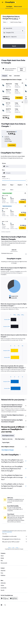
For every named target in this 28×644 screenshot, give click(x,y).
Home (9, 548)
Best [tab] (10, 76)
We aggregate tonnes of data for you (15, 539)
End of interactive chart (3, 298)
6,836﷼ (15, 19)
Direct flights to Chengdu (8, 450)
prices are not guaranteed (7, 532)
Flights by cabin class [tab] (7, 439)
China (17, 548)
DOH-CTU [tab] (14, 250)
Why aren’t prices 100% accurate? (15, 542)
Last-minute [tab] (17, 76)
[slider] (26, 180)
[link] (12, 145)
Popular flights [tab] (6, 442)
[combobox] (6, 22)
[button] (3, 2)
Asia (13, 548)
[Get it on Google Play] (5, 598)
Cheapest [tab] (5, 76)
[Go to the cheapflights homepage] (11, 2)
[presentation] (19, 19)
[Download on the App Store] (14, 598)
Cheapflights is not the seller (15, 536)
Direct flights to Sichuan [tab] (8, 436)
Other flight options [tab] (20, 439)
